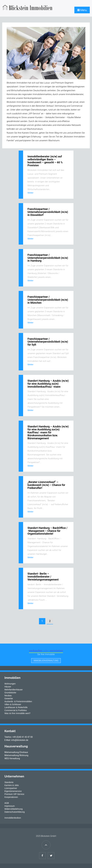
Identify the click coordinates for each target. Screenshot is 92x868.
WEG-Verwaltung (12, 758)
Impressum (10, 806)
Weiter (31, 193)
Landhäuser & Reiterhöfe (16, 707)
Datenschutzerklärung (15, 812)
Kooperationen (11, 797)
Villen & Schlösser (13, 704)
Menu (82, 10)
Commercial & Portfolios (16, 710)
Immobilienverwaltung (46, 661)
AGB (7, 803)
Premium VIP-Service (14, 794)
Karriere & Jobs (12, 785)
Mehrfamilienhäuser (14, 690)
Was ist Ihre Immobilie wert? (17, 713)
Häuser (8, 687)
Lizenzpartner (11, 788)
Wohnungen (10, 684)
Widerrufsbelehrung (13, 809)
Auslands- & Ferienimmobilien (18, 701)
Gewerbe (9, 698)
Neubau (8, 696)
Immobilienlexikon (13, 818)
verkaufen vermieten (46, 651)
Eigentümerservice (13, 791)
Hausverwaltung (16, 746)
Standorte (9, 782)
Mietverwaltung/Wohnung (16, 755)
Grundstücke (10, 693)
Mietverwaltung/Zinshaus (16, 752)
